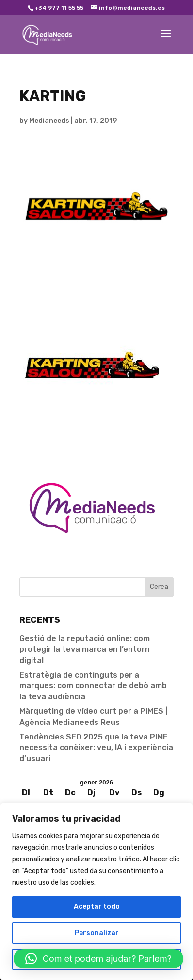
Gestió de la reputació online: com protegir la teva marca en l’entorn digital (85, 649)
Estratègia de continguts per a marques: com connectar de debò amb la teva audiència (93, 686)
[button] (98, 959)
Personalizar (97, 933)
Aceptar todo (97, 907)
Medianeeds (49, 121)
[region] (96, 891)
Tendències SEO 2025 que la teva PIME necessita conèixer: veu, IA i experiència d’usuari (96, 748)
